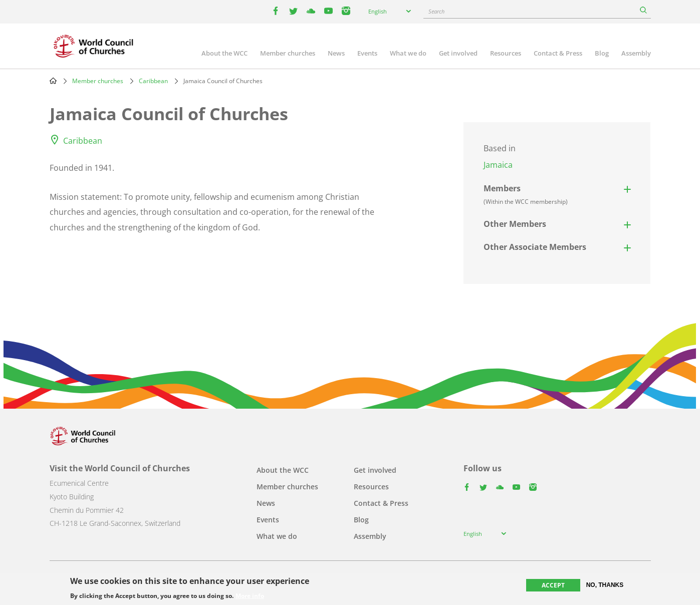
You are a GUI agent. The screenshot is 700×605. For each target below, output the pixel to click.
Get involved (458, 53)
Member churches (288, 53)
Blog (602, 53)
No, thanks (605, 585)
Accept (553, 585)
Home (53, 81)
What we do (408, 53)
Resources (506, 53)
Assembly (636, 53)
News (336, 53)
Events (367, 53)
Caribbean (153, 81)
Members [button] (526, 194)
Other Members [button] (515, 224)
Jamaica (498, 165)
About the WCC (224, 53)
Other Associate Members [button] (535, 247)
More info (250, 596)
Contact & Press (558, 53)
